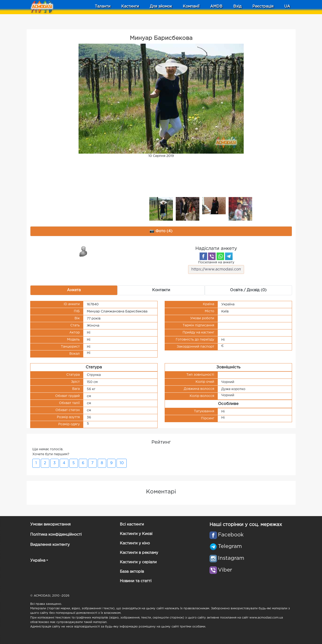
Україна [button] (38, 561)
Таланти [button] (103, 6)
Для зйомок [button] (161, 6)
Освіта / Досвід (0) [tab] (248, 290)
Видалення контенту (50, 545)
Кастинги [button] (130, 6)
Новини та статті (136, 581)
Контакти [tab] (161, 290)
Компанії (191, 6)
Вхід (237, 6)
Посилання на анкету (216, 267)
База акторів (132, 572)
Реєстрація (263, 6)
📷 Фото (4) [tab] (161, 231)
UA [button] (287, 6)
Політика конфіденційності (56, 535)
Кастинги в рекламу (139, 553)
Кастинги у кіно (135, 543)
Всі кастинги (132, 524)
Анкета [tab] (74, 290)
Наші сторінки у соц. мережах (246, 525)
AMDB (216, 6)
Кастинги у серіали (138, 562)
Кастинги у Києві (136, 534)
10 (122, 463)
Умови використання (50, 524)
